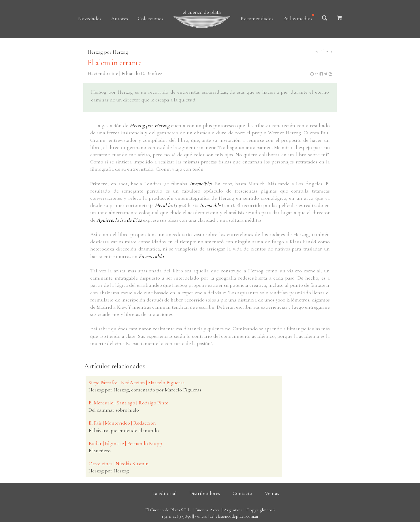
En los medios (298, 18)
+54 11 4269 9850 (176, 516)
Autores (119, 18)
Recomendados (257, 18)
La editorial (165, 493)
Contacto (242, 493)
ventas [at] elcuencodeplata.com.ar (227, 516)
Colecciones (150, 18)
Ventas (272, 493)
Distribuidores (205, 493)
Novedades (90, 18)
